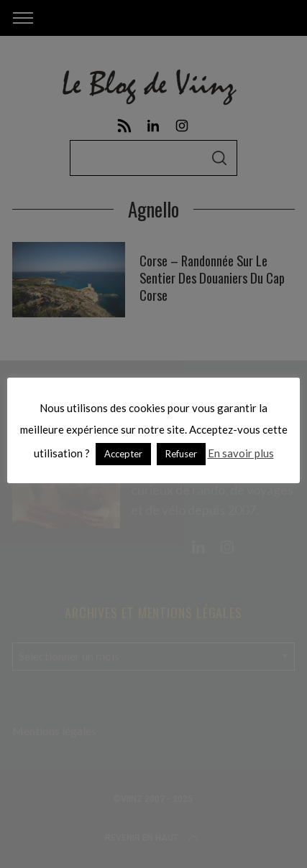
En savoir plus (241, 453)
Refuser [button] (181, 454)
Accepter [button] (123, 454)
